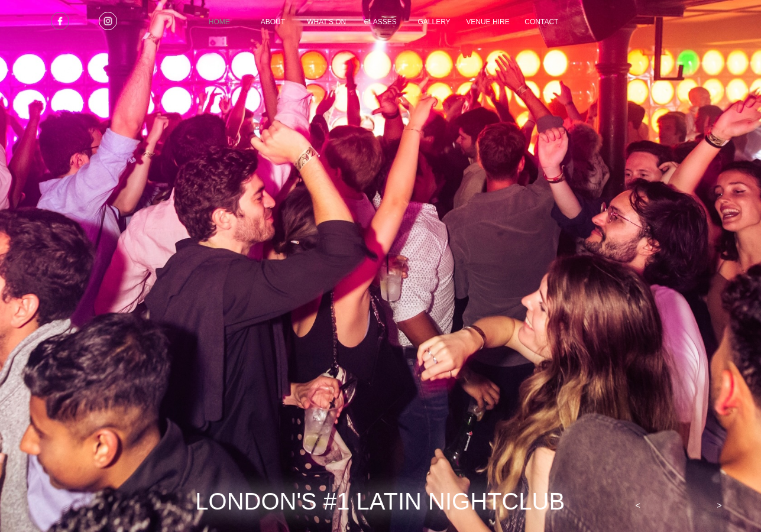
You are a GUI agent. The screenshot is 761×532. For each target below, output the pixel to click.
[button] (638, 505)
